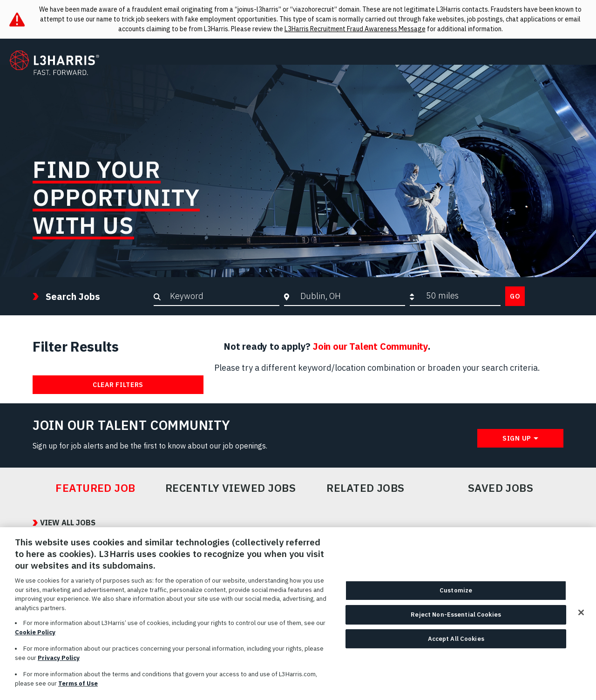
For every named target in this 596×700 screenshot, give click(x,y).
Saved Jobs (501, 488)
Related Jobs (366, 488)
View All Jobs (68, 523)
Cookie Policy (35, 635)
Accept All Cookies (456, 642)
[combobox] (350, 296)
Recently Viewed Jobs (230, 488)
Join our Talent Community (370, 346)
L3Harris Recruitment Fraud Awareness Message (355, 29)
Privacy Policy (59, 661)
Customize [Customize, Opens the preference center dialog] (456, 594)
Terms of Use (78, 686)
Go (515, 296)
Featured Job (95, 488)
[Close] (581, 616)
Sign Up (517, 438)
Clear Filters (118, 385)
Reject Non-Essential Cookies (456, 617)
